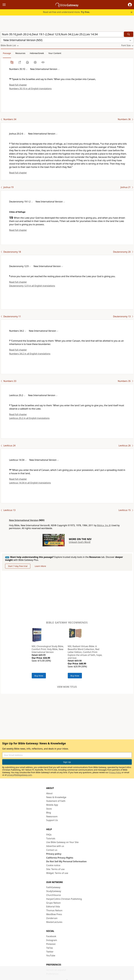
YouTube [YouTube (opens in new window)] (51, 956)
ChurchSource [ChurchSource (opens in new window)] (54, 895)
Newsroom (52, 816)
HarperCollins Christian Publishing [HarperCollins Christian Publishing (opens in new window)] (64, 899)
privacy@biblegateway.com (20, 775)
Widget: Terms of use (57, 873)
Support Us (52, 820)
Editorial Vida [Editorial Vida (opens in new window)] (53, 907)
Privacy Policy (115, 772)
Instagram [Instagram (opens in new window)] (52, 940)
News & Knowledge (56, 797)
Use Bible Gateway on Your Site (62, 842)
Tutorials (51, 838)
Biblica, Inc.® (104, 525)
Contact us (52, 850)
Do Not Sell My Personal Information (66, 861)
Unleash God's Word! (80, 542)
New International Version (24, 520)
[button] (130, 5)
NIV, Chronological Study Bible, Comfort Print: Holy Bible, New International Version (48, 649)
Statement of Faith (56, 801)
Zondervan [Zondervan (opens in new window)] (52, 918)
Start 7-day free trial (18, 566)
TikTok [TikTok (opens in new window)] (50, 948)
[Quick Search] (62, 34)
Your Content (55, 53)
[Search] (129, 34)
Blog (49, 813)
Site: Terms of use (55, 869)
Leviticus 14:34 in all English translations (30, 483)
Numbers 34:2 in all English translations (30, 354)
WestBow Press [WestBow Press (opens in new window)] (54, 914)
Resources (20, 53)
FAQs (49, 835)
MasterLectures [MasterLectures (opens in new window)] (54, 922)
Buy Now (39, 676)
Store (49, 809)
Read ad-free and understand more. (67, 12)
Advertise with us (55, 846)
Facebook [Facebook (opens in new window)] (51, 936)
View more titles (67, 687)
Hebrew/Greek (37, 53)
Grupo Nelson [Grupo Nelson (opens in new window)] (53, 903)
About (49, 793)
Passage (7, 53)
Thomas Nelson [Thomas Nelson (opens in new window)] (54, 910)
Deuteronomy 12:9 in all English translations (32, 286)
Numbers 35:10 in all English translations (30, 89)
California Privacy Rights (60, 858)
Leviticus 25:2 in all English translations (29, 418)
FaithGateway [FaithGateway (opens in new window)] (53, 887)
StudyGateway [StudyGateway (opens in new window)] (54, 891)
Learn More (40, 566)
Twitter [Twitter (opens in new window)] (50, 952)
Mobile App (52, 805)
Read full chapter (18, 85)
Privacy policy (54, 854)
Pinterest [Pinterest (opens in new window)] (51, 944)
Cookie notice (53, 865)
